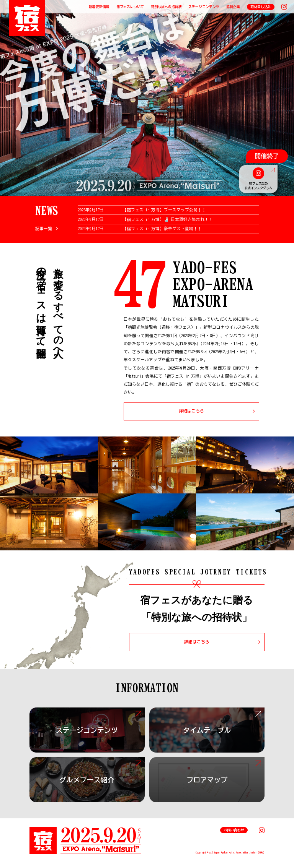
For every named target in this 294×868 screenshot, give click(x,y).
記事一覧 (44, 229)
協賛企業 (233, 7)
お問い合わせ (234, 830)
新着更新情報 (99, 7)
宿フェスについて (130, 7)
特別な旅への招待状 (166, 7)
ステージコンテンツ (204, 7)
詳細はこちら (191, 411)
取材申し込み (261, 7)
